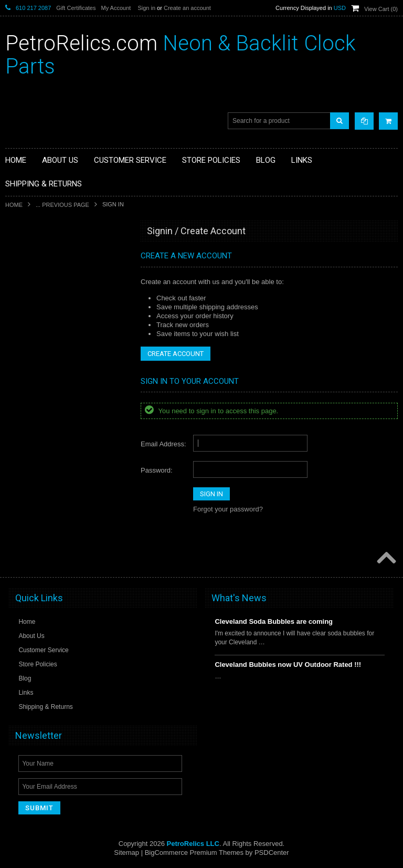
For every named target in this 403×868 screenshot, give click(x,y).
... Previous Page (62, 205)
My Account (116, 8)
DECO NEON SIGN (39, 309)
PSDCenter (272, 853)
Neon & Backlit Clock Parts (181, 55)
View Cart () (381, 9)
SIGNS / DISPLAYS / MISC (50, 344)
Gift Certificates (76, 8)
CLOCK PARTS (34, 255)
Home (14, 205)
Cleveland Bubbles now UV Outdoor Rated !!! (288, 665)
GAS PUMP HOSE (38, 327)
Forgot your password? (228, 509)
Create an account (187, 8)
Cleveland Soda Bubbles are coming (274, 621)
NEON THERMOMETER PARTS (57, 273)
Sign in (146, 8)
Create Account (176, 354)
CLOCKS (24, 291)
